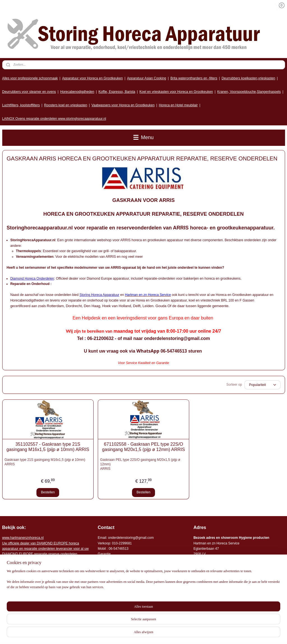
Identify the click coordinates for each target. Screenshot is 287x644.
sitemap (176, 634)
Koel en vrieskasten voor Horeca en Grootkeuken (176, 92)
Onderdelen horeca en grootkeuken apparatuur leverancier (142, 565)
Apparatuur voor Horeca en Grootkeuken (92, 78)
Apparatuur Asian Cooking (146, 78)
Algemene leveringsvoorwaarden (122, 597)
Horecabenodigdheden (77, 92)
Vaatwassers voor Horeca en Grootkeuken (123, 105)
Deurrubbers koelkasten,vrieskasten (248, 78)
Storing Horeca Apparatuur (99, 295)
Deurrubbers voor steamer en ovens (29, 92)
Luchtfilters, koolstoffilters (21, 105)
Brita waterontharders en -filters (194, 78)
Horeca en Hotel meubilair (178, 105)
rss (186, 634)
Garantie (104, 554)
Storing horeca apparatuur (29, 608)
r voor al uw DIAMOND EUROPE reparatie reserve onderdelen (46, 549)
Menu (143, 137)
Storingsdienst (108, 559)
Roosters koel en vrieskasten (66, 105)
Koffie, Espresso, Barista (117, 92)
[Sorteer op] (262, 385)
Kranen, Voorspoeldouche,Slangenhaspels (249, 92)
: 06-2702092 (129, 559)
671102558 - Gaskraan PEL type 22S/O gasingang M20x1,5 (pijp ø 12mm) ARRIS (143, 447)
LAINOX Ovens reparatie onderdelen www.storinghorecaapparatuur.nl (54, 119)
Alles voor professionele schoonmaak (30, 78)
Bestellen (48, 492)
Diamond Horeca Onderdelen (32, 279)
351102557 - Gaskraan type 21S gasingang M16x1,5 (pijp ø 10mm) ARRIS (48, 447)
